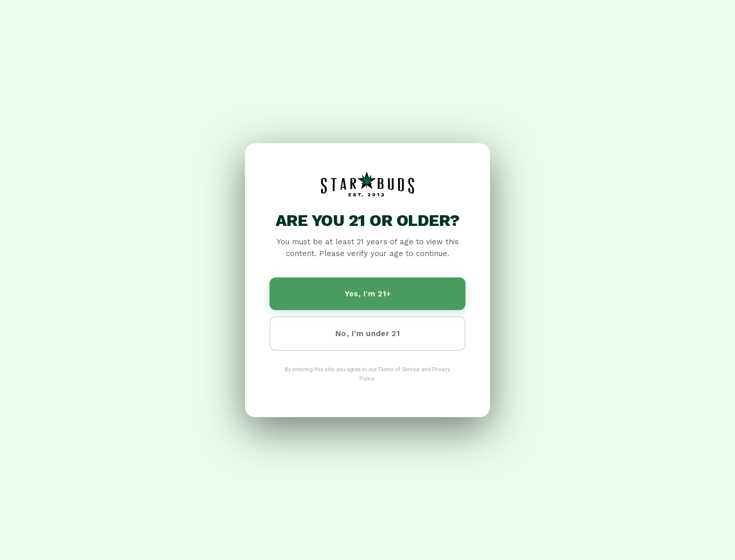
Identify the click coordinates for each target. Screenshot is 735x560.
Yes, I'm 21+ (368, 294)
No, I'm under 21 (367, 334)
